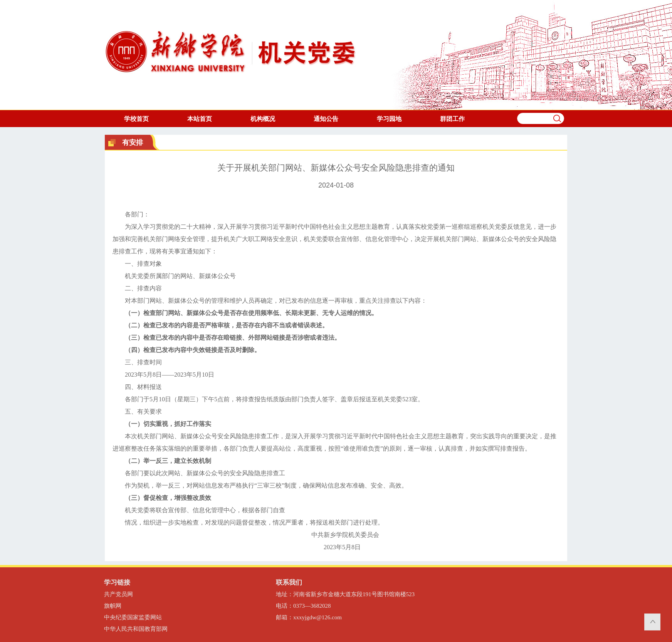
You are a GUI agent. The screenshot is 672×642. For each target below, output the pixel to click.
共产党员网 (118, 594)
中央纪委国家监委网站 (133, 617)
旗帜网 (113, 606)
